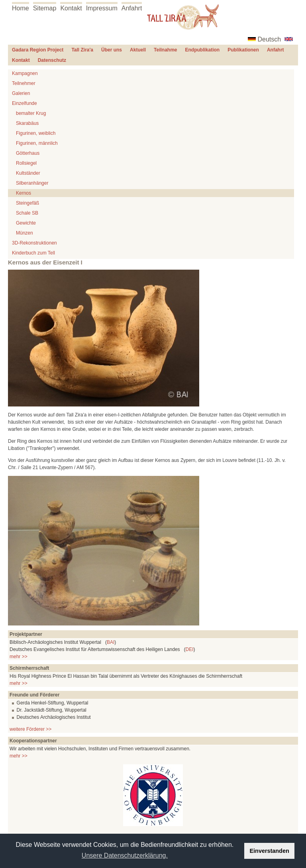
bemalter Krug (31, 113)
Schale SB (27, 213)
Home (21, 8)
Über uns (112, 50)
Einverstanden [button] (270, 851)
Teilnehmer (24, 83)
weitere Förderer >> (30, 729)
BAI (111, 642)
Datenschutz (52, 60)
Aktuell (138, 50)
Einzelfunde (25, 103)
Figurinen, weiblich (36, 133)
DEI (190, 649)
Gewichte (26, 223)
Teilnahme (165, 50)
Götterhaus (28, 153)
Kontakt (71, 8)
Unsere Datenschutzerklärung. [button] (125, 855)
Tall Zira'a (82, 50)
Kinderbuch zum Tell (33, 253)
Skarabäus (27, 123)
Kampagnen (25, 73)
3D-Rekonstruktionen (34, 243)
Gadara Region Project (38, 50)
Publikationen (243, 50)
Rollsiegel (26, 163)
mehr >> (19, 657)
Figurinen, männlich (37, 143)
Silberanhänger (32, 183)
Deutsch (270, 39)
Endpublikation (203, 50)
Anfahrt (132, 8)
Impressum (102, 8)
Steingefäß (27, 203)
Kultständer (28, 173)
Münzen (25, 233)
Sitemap (45, 8)
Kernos (24, 193)
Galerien (21, 93)
